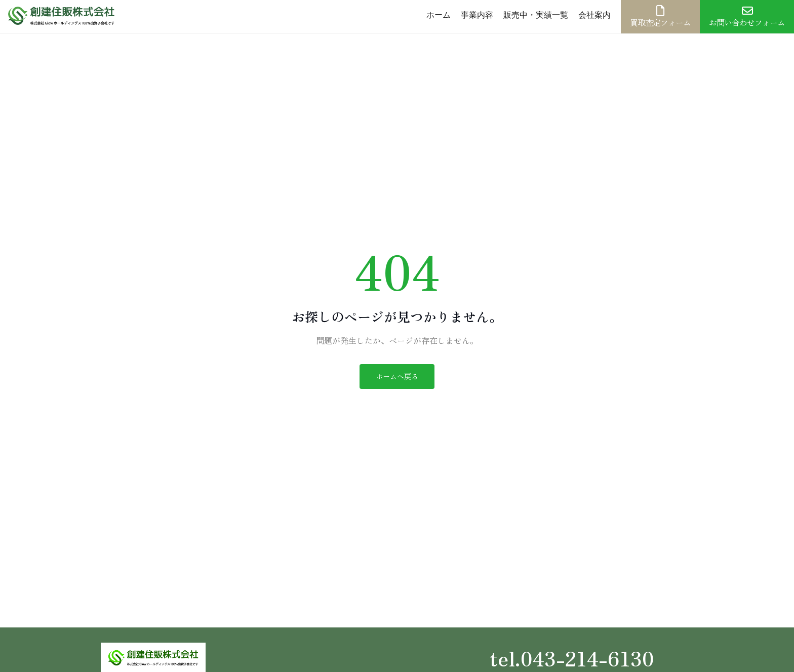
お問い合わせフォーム (747, 17)
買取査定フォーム (660, 17)
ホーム (439, 15)
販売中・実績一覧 (536, 15)
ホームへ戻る (397, 376)
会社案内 (594, 15)
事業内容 (477, 15)
